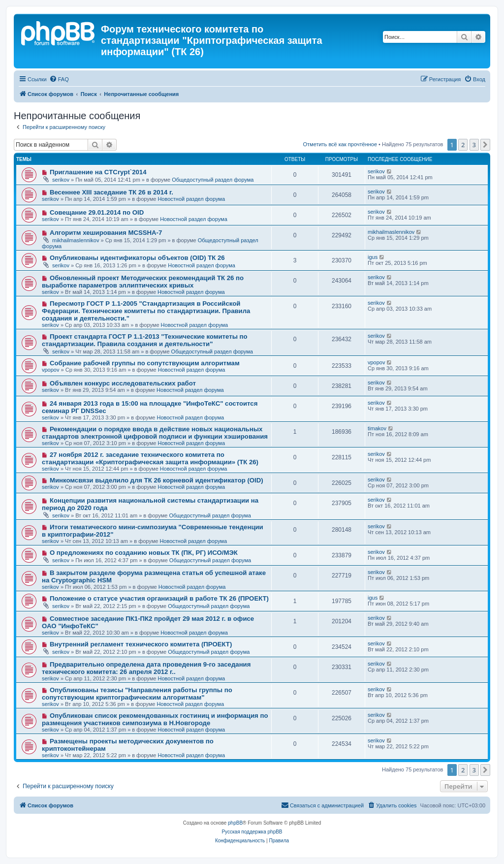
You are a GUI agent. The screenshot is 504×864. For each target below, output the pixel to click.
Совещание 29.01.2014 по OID (97, 212)
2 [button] (463, 145)
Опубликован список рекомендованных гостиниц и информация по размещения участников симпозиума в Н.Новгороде (155, 719)
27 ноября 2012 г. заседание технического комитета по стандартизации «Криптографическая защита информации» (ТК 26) (150, 458)
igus (373, 257)
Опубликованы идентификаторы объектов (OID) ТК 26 (137, 258)
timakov (377, 428)
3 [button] (474, 145)
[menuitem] (59, 79)
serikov (61, 180)
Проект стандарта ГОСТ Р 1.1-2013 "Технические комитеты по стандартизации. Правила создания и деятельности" (145, 340)
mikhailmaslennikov (76, 240)
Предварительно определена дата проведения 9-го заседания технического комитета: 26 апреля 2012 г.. (146, 668)
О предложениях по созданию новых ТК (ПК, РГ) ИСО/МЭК (144, 553)
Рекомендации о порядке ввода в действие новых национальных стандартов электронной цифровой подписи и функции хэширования (155, 433)
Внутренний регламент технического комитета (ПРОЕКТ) (141, 644)
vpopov (50, 370)
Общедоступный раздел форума (213, 180)
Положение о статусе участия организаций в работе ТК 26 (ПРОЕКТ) (159, 598)
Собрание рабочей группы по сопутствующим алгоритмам (145, 363)
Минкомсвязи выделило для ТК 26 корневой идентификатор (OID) (157, 480)
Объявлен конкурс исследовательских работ (123, 383)
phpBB (235, 823)
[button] (485, 145)
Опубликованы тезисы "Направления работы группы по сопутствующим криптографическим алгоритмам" (137, 694)
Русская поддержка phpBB (252, 832)
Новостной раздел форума (191, 199)
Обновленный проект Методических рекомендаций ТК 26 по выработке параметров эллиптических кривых (143, 282)
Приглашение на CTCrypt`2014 (98, 172)
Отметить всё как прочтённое (340, 144)
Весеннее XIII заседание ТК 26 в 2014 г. (111, 192)
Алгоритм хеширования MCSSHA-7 (106, 233)
